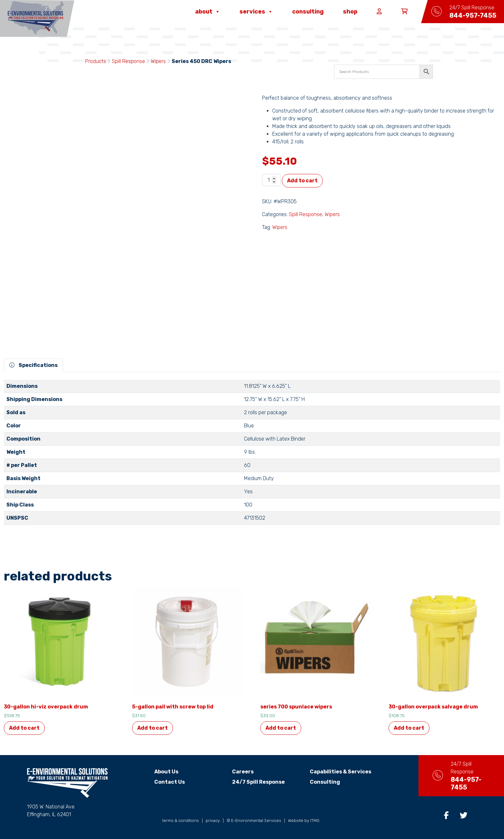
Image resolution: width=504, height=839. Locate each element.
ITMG (315, 821)
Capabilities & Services (335, 772)
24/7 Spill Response (253, 782)
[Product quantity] (271, 180)
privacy (213, 821)
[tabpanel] (252, 455)
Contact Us (164, 782)
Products (96, 61)
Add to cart (302, 181)
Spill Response (128, 61)
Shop (350, 12)
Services (256, 12)
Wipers (158, 61)
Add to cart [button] (24, 728)
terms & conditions (181, 821)
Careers (237, 772)
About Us (161, 772)
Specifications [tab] (33, 365)
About (208, 12)
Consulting (308, 12)
